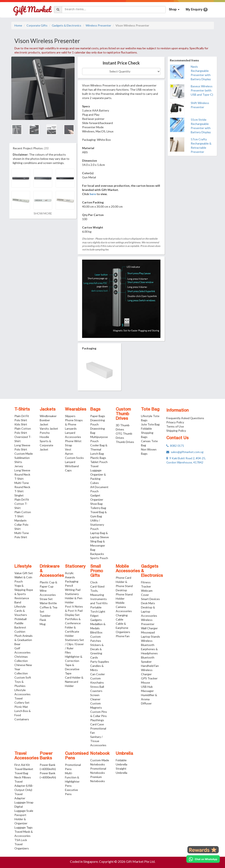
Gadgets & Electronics (67, 25)
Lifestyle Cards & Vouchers (21, 611)
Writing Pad (73, 590)
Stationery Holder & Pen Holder (74, 598)
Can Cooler (98, 674)
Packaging (72, 581)
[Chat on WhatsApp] (203, 859)
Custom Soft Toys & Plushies (23, 682)
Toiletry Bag (98, 508)
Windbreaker (48, 416)
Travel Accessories (27, 756)
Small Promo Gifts (97, 571)
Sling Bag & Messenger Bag (98, 545)
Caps (68, 470)
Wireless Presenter (98, 25)
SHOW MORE (43, 213)
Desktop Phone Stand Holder (124, 594)
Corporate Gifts (37, 25)
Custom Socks (74, 458)
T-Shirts (22, 410)
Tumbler (45, 616)
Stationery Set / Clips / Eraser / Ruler (74, 644)
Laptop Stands (151, 636)
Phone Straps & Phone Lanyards (74, 424)
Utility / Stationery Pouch (97, 525)
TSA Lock (21, 840)
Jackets (48, 410)
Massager (147, 691)
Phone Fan (123, 636)
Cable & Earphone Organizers (123, 628)
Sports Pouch (99, 558)
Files (68, 652)
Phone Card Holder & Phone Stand (124, 582)
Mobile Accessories (128, 569)
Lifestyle (23, 567)
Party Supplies (100, 662)
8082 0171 (175, 446)
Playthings (97, 720)
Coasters (96, 691)
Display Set (72, 615)
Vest (68, 449)
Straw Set (46, 599)
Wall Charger (149, 628)
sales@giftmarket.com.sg (185, 452)
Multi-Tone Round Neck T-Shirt (22, 487)
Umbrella (124, 754)
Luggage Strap (24, 802)
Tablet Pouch (99, 462)
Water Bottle (48, 603)
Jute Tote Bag (150, 424)
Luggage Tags (24, 827)
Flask (43, 620)
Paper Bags (98, 416)
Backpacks (97, 554)
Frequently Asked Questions (185, 418)
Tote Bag (150, 410)
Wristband (72, 466)
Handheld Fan (150, 666)
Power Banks (46, 756)
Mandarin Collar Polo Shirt (21, 525)
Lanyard (70, 462)
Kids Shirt (21, 424)
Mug (43, 624)
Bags (95, 410)
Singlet (19, 495)
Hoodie (44, 437)
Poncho (45, 433)
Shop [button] (174, 10)
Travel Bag (21, 773)
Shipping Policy (176, 431)
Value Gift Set (24, 573)
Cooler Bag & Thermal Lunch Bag (99, 449)
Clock (94, 582)
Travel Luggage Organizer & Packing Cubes (98, 474)
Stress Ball (97, 687)
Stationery (75, 567)
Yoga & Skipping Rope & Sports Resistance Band (24, 594)
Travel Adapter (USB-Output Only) (24, 786)
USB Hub (147, 687)
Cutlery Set (22, 702)
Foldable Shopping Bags (147, 433)
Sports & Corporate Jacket (46, 445)
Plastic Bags (98, 458)
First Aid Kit (22, 765)
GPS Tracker (149, 678)
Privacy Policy (175, 422)
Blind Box (96, 632)
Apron (69, 454)
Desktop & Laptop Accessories (149, 611)
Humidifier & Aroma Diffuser (149, 699)
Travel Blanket (24, 769)
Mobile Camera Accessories (124, 607)
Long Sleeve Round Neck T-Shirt (22, 474)
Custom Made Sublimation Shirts (24, 458)
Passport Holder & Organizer (21, 819)
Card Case (97, 724)
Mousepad (148, 632)
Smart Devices (150, 599)
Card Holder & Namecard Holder (74, 682)
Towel (18, 698)
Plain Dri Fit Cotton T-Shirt (22, 504)
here (93, 194)
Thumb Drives (125, 442)
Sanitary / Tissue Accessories (98, 741)
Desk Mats (148, 603)
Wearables (76, 410)
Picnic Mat (21, 707)
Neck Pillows (23, 777)
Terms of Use (175, 426)
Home (18, 25)
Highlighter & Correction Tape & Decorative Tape (74, 665)
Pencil (69, 586)
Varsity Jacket (49, 428)
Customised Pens (77, 756)
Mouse (146, 682)
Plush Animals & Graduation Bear (24, 640)
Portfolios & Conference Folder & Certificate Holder (73, 627)
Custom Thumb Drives (123, 414)
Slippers (70, 416)
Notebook (100, 754)
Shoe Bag (96, 504)
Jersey (19, 466)
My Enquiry (197, 10)
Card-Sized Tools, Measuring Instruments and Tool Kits (99, 595)
